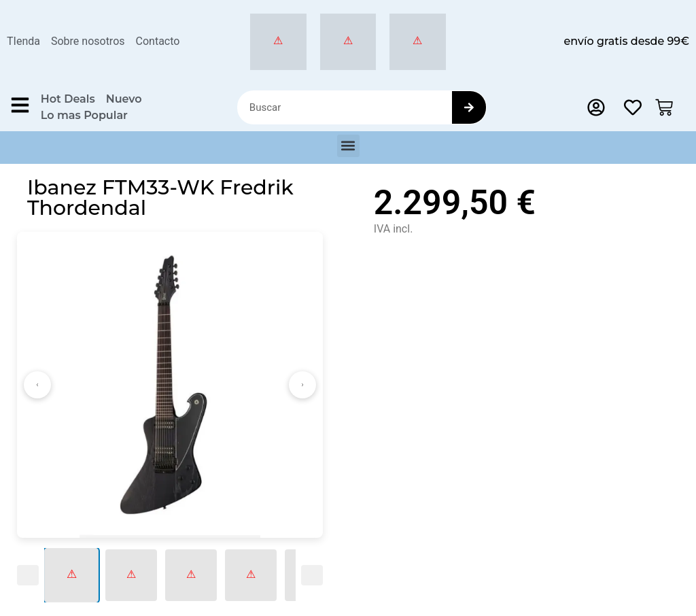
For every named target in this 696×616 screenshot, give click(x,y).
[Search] (469, 107)
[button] (348, 146)
